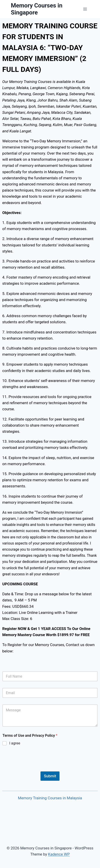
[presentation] (37, 768)
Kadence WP (59, 854)
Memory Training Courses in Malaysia (50, 798)
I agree (15, 743)
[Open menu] (85, 9)
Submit (50, 776)
